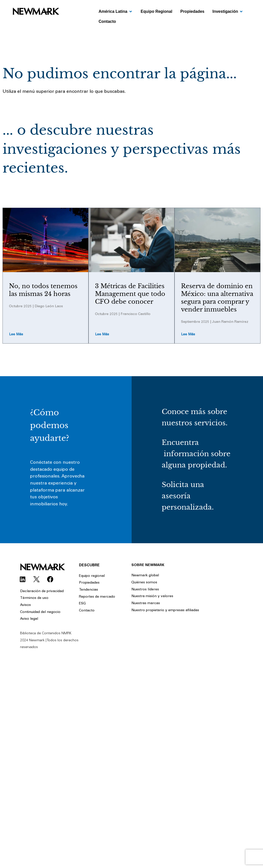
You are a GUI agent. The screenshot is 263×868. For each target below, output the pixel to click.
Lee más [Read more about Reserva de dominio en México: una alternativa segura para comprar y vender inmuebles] (188, 335)
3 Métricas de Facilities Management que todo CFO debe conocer (130, 294)
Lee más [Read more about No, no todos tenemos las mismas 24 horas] (16, 335)
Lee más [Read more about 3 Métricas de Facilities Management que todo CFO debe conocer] (102, 335)
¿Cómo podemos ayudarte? (50, 425)
